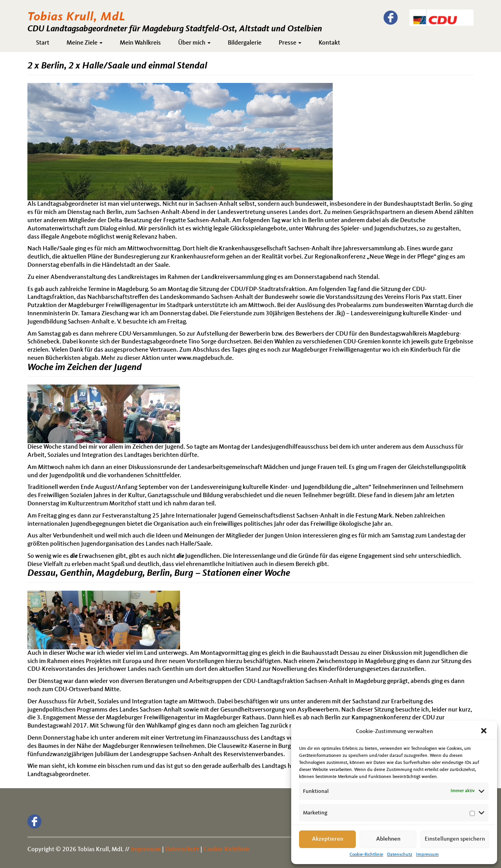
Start (43, 43)
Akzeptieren (328, 839)
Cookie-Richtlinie (366, 855)
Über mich (194, 43)
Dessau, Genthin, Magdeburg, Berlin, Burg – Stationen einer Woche (159, 573)
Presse (290, 43)
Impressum (427, 855)
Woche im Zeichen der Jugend (85, 368)
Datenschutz (400, 855)
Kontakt (329, 43)
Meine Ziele (85, 43)
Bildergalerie (245, 43)
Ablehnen (388, 839)
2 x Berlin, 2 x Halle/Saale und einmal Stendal (117, 66)
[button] (485, 731)
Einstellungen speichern (455, 839)
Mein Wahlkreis (140, 43)
